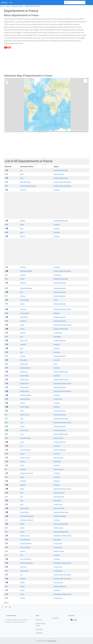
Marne (22, 465)
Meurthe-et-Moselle (27, 473)
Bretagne (57, 313)
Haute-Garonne (25, 368)
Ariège (22, 224)
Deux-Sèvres (24, 317)
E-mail (74, 620)
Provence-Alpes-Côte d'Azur (62, 182)
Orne (22, 500)
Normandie (57, 275)
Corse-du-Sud (24, 300)
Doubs (22, 325)
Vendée (22, 582)
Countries (39, 620)
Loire (22, 434)
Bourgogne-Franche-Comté (62, 309)
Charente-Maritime (26, 288)
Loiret (22, 442)
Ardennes (23, 190)
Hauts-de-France (59, 174)
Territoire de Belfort (27, 563)
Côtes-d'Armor (25, 313)
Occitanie (57, 224)
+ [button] (7, 80)
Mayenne (23, 469)
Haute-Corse (24, 364)
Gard (22, 348)
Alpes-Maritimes (25, 182)
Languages (39, 633)
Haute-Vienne (25, 387)
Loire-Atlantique (25, 438)
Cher (22, 292)
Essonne (23, 333)
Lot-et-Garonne (25, 450)
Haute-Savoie (24, 379)
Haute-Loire (24, 372)
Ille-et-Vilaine (25, 407)
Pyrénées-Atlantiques (27, 516)
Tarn (22, 555)
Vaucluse (23, 578)
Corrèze (23, 296)
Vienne (22, 586)
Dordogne (23, 321)
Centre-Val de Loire (60, 292)
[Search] (75, 3)
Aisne (22, 174)
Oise (22, 497)
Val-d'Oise (23, 567)
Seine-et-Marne (25, 547)
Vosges (22, 590)
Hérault (23, 403)
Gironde (23, 356)
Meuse (22, 477)
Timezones (39, 629)
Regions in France (17, 6)
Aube (22, 228)
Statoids (4, 2)
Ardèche (23, 221)
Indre (22, 411)
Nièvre (22, 489)
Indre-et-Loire (25, 415)
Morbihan (23, 481)
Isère (22, 418)
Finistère (23, 344)
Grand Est (57, 190)
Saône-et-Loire (25, 536)
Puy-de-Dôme (25, 512)
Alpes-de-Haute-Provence (28, 186)
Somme (23, 551)
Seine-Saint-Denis (26, 543)
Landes (22, 426)
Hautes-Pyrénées (26, 395)
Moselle (23, 485)
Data (11, 3)
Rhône (22, 524)
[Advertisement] (46, 61)
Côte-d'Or (23, 309)
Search (89, 3)
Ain (21, 170)
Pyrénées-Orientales (27, 520)
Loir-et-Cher (24, 430)
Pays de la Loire (58, 438)
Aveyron (23, 236)
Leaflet (17, 132)
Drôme (22, 329)
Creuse (22, 304)
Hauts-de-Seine (25, 399)
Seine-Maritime (25, 539)
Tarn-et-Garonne (26, 559)
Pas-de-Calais (24, 508)
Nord (22, 493)
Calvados (23, 275)
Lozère (22, 454)
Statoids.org (52, 641)
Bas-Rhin (23, 267)
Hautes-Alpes (24, 391)
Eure (22, 336)
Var (21, 575)
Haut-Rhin (24, 360)
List (9, 47)
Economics (56, 618)
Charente (23, 283)
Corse (56, 300)
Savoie (22, 532)
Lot (21, 446)
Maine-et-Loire (25, 457)
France (8, 6)
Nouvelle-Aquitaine (60, 283)
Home (2, 6)
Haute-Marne (24, 376)
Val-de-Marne (24, 571)
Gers (22, 352)
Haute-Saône (24, 383)
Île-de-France (58, 333)
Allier (22, 178)
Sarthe (22, 528)
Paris (22, 504)
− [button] (7, 83)
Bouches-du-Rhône (26, 271)
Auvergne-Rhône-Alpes (61, 170)
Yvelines (23, 598)
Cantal (22, 279)
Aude (22, 232)
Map (6, 47)
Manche (23, 461)
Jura (22, 422)
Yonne (22, 594)
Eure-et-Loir (24, 340)
